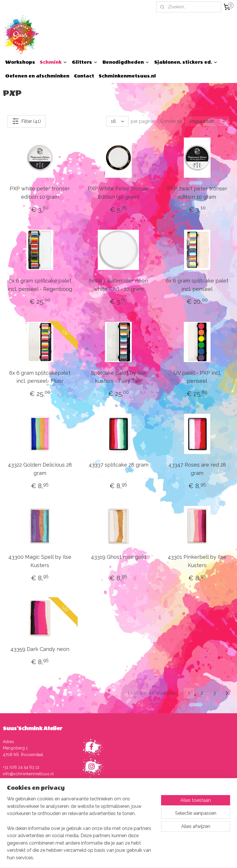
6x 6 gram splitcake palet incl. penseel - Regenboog (40, 285)
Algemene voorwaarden (110, 806)
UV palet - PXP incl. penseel (197, 377)
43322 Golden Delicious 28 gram (40, 469)
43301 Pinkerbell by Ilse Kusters (197, 561)
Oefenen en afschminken (37, 76)
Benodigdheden (126, 62)
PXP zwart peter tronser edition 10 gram (197, 193)
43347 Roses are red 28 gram (197, 469)
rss (113, 858)
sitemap (103, 858)
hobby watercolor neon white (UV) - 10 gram (118, 285)
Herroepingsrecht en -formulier (117, 826)
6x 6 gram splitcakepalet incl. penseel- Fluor (40, 377)
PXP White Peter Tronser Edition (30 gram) (118, 193)
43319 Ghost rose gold (118, 557)
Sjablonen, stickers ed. (186, 62)
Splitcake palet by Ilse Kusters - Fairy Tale (118, 377)
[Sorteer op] (207, 121)
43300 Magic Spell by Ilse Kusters (40, 561)
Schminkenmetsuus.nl (127, 76)
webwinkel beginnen (134, 858)
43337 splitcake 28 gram (118, 465)
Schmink (53, 62)
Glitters (85, 62)
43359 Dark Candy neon (40, 649)
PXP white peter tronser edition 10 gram (40, 193)
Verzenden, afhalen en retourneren (120, 813)
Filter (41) (26, 121)
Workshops (20, 62)
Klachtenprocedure (106, 819)
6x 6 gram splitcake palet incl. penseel (197, 285)
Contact (84, 76)
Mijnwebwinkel (182, 858)
